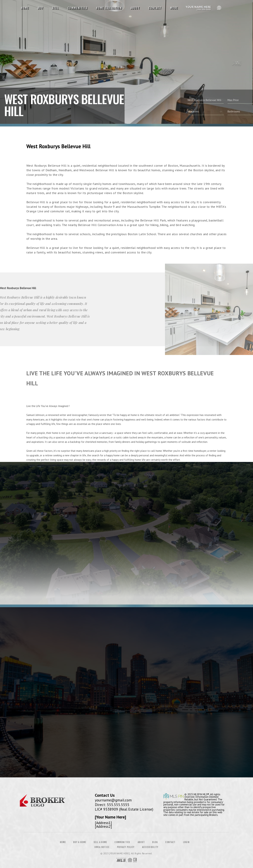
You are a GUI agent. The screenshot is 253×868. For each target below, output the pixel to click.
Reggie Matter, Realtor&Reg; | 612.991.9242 (199, 8)
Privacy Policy (126, 847)
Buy (40, 8)
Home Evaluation (109, 8)
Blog (155, 842)
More (174, 8)
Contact (155, 8)
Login (186, 842)
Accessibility (150, 847)
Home (25, 8)
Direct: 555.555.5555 (112, 805)
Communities (78, 8)
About (135, 8)
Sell (55, 8)
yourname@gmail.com (113, 800)
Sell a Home (100, 842)
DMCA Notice (102, 847)
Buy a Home (80, 842)
